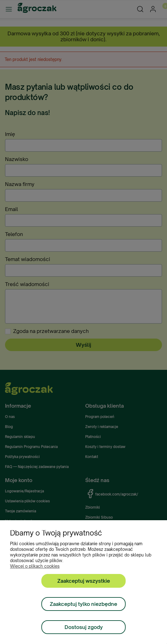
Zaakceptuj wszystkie (84, 581)
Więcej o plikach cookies (35, 566)
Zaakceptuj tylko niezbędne (83, 604)
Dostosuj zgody (84, 627)
